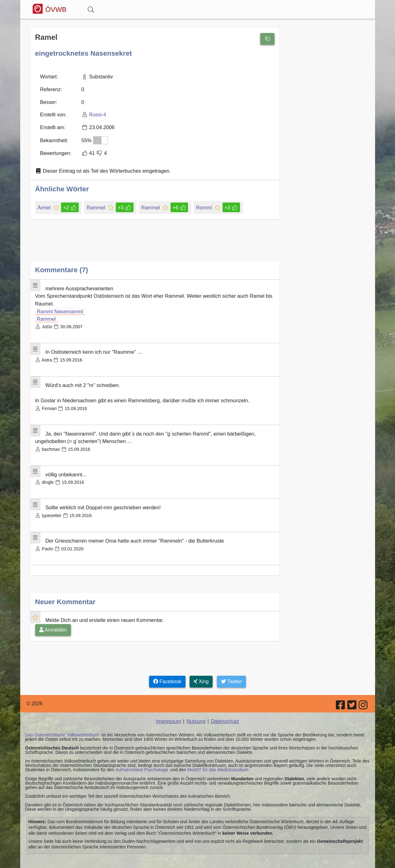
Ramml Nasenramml (59, 309)
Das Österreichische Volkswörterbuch (61, 728)
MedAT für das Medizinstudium (216, 763)
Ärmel (45, 205)
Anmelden (53, 623)
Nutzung (196, 714)
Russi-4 (97, 114)
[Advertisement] (155, 243)
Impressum (169, 714)
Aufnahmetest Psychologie (141, 763)
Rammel (96, 205)
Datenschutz (224, 714)
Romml (203, 205)
